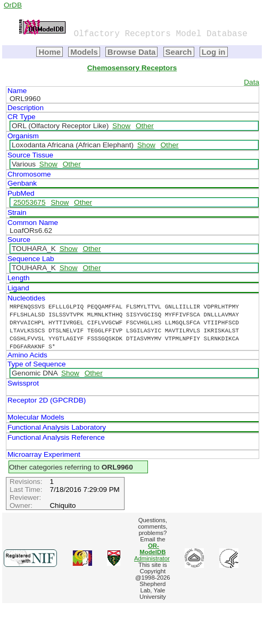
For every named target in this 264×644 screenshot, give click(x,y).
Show (121, 126)
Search (179, 52)
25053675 (29, 202)
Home (49, 52)
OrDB (13, 5)
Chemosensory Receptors (132, 68)
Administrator (152, 552)
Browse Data (132, 52)
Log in (214, 52)
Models (84, 52)
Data (251, 82)
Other (145, 126)
